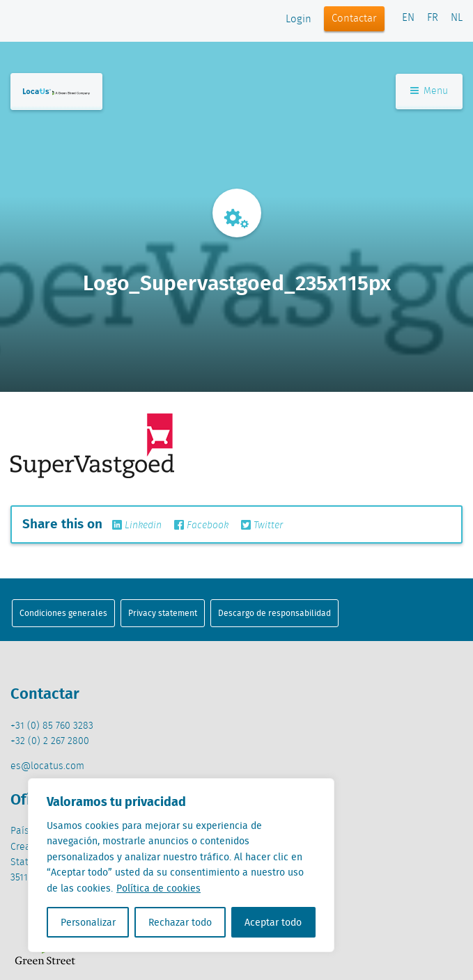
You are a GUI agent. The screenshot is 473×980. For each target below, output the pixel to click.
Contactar (354, 19)
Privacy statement (163, 613)
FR (433, 18)
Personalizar (88, 922)
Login (298, 19)
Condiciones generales (63, 613)
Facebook (201, 525)
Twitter (262, 525)
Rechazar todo (180, 922)
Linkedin (137, 525)
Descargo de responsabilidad (274, 613)
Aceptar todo (273, 922)
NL (457, 18)
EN (408, 18)
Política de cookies (158, 888)
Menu (429, 91)
